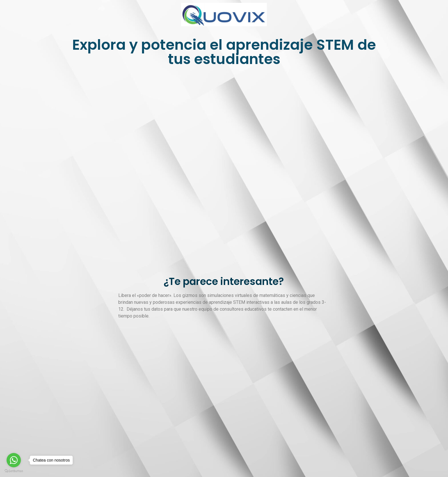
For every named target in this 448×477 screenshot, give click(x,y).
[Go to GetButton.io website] (14, 471)
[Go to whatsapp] (14, 460)
